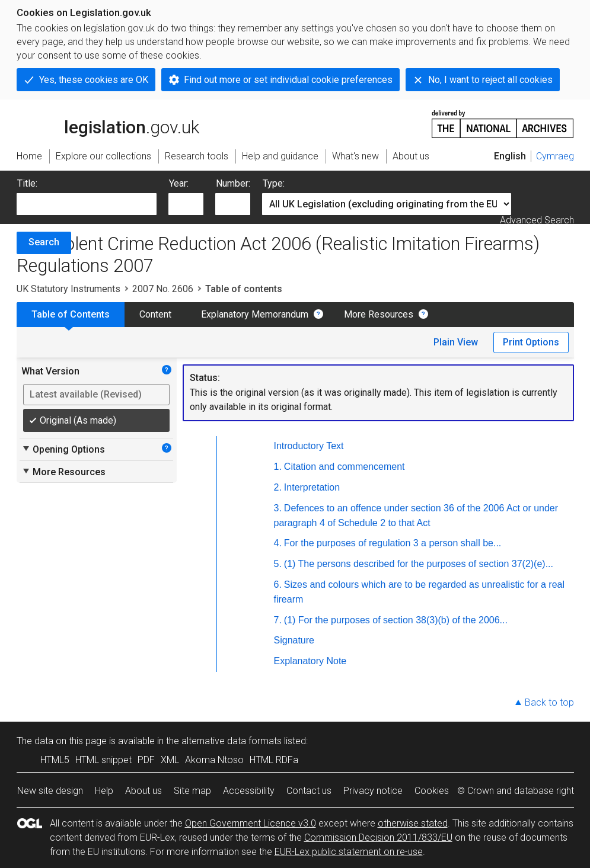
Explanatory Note (310, 661)
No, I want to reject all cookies (490, 80)
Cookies (432, 791)
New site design (50, 791)
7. (278, 620)
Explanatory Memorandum (255, 314)
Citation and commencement (345, 467)
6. (278, 584)
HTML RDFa (274, 760)
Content (155, 314)
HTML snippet (103, 760)
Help (104, 791)
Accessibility (249, 791)
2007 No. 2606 (163, 289)
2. (278, 487)
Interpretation (312, 487)
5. (278, 564)
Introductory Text (309, 446)
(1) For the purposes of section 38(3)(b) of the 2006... (396, 620)
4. (278, 543)
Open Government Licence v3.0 (251, 823)
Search (44, 242)
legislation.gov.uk (108, 123)
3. (278, 508)
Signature (294, 640)
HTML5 (55, 760)
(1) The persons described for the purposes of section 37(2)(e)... (419, 564)
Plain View (456, 342)
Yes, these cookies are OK (94, 80)
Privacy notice (373, 791)
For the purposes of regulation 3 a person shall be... (393, 543)
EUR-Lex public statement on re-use (349, 852)
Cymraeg (555, 156)
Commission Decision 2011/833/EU (378, 837)
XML (170, 760)
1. (278, 467)
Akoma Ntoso (214, 760)
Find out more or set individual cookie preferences (288, 80)
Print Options (531, 342)
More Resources (379, 314)
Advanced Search (537, 220)
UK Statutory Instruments (68, 289)
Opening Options (63, 449)
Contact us (309, 791)
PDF (146, 760)
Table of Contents (71, 314)
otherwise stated (413, 823)
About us (143, 791)
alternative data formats (232, 741)
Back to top (549, 702)
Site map (192, 791)
